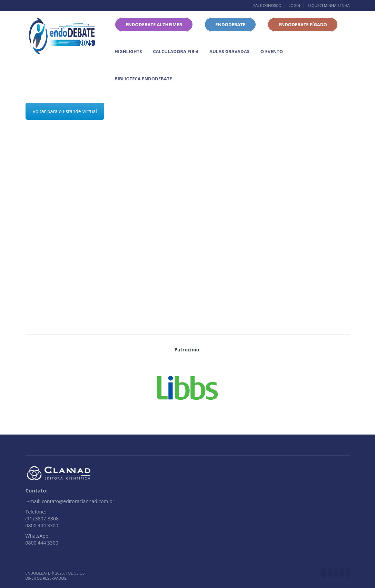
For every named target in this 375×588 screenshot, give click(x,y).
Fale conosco (267, 5)
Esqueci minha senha (328, 5)
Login (294, 5)
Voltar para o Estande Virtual (65, 111)
